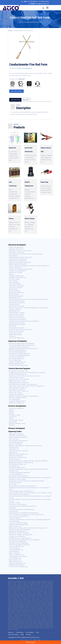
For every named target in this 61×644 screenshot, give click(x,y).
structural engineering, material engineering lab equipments (28, 469)
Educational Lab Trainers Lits (18, 371)
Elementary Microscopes (17, 318)
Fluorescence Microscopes (17, 319)
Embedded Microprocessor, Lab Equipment (23, 384)
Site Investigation (14, 399)
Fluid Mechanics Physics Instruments (21, 257)
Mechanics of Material (16, 456)
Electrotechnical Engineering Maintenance (22, 506)
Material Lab (13, 452)
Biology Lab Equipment (16, 293)
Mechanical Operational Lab (18, 531)
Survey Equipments (15, 360)
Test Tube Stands (14, 291)
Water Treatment (14, 553)
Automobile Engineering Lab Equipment (22, 345)
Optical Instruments (15, 267)
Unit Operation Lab (15, 558)
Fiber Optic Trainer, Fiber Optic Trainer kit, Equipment (26, 386)
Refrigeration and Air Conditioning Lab (21, 462)
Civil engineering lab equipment (19, 347)
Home (10, 30)
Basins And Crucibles (16, 272)
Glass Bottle (13, 422)
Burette (11, 413)
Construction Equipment (17, 357)
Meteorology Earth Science (18, 264)
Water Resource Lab (15, 562)
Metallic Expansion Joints (17, 423)
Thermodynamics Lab (16, 550)
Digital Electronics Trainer (17, 381)
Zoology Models (14, 304)
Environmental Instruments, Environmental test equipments (28, 299)
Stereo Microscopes (15, 333)
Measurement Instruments (17, 261)
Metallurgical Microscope (17, 324)
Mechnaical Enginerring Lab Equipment (21, 343)
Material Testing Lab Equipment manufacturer (24, 396)
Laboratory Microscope (16, 314)
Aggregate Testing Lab (16, 434)
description (15, 100)
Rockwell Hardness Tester (17, 398)
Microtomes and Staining (17, 303)
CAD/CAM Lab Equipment (17, 436)
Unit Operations (14, 551)
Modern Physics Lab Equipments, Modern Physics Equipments (29, 266)
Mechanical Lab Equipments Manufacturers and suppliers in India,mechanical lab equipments (28, 529)
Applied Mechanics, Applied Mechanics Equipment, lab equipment (30, 478)
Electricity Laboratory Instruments (20, 251)
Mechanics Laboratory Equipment (20, 262)
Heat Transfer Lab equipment (19, 516)
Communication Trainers (17, 378)
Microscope (13, 326)
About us (11, 632)
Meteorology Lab (14, 459)
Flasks (11, 418)
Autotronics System (15, 483)
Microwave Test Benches (17, 389)
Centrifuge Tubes (14, 415)
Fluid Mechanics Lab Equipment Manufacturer (24, 513)
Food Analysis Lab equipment (18, 441)
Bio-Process (13, 484)
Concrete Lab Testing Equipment (19, 355)
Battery (11, 219)
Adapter (11, 410)
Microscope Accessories (17, 328)
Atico (37, 637)
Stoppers (12, 425)
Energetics (12, 508)
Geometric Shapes (15, 309)
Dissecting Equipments (16, 296)
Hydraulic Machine (15, 518)
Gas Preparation (14, 282)
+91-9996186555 (32, 2)
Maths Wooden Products (17, 313)
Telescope (12, 336)
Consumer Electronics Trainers (19, 379)
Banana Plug (44, 182)
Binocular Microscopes (16, 316)
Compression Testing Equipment (19, 354)
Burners (11, 274)
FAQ (37, 632)
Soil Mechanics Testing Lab (18, 464)
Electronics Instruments (17, 252)
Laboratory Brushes (15, 284)
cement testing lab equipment (19, 437)
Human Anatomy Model (16, 301)
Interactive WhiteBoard (16, 338)
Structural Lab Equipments (18, 541)
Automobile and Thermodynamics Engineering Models (26, 481)
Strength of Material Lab (17, 467)
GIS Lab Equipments (15, 444)
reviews (26, 100)
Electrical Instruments (16, 249)
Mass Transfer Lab (15, 526)
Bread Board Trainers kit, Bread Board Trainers (24, 376)
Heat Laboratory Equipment (18, 259)
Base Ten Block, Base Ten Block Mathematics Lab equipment (29, 308)
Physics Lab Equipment (25, 68)
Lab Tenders (30, 632)
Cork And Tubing (14, 279)
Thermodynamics (14, 548)
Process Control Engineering (18, 365)
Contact (28, 635)
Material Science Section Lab (18, 454)
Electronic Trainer (15, 503)
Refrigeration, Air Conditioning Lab (20, 538)
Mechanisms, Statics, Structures (19, 533)
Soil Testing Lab (14, 466)
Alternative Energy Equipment (19, 476)
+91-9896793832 (44, 2)
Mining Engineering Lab (16, 364)
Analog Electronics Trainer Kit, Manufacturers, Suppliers (27, 373)
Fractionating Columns (16, 420)
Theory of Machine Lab (16, 546)
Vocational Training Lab (16, 403)
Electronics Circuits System (18, 504)
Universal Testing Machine (17, 401)
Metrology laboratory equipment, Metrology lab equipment (28, 461)
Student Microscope (15, 335)
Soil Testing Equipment (16, 359)
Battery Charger (30, 219)
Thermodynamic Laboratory (18, 556)
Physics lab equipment (16, 247)
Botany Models (14, 294)
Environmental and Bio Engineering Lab (22, 509)
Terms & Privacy (13, 635)
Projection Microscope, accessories (20, 330)
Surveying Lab (13, 471)
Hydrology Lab (14, 447)
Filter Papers (13, 281)
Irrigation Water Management (18, 525)
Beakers (12, 412)
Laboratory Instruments (17, 286)
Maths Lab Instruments (16, 306)
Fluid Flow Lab (14, 439)
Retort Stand (13, 289)
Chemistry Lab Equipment (17, 271)
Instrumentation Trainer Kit (18, 388)
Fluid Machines (14, 511)
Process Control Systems (17, 536)
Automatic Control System (17, 479)
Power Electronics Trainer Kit (18, 391)
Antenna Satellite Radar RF (18, 374)
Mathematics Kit (14, 311)
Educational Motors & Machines (19, 383)
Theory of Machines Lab (17, 555)
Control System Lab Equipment (19, 494)
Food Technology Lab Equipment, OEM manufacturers (26, 515)
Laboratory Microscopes (17, 323)
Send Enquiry (31, 642)
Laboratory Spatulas (16, 288)
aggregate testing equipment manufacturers (23, 349)
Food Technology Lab (16, 442)
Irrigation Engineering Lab (17, 362)
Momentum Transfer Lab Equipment (21, 535)
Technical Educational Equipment (19, 473)
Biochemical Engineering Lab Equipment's (22, 486)
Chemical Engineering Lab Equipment (21, 491)
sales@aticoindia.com (42, 4)
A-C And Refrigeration (16, 474)
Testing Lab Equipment (16, 394)
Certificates (20, 632)
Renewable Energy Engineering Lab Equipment (24, 540)
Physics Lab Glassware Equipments (20, 269)
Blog (22, 635)
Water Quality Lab (15, 560)
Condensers (13, 417)
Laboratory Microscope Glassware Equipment (24, 321)
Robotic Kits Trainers (16, 393)
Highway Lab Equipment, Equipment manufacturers (26, 446)
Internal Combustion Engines (18, 523)
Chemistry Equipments (16, 276)
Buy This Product (16, 91)
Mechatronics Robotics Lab (18, 457)
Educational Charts (15, 298)
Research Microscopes (16, 331)
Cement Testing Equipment (18, 352)
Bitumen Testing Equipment (18, 350)
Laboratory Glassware (16, 408)
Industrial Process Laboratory (19, 451)
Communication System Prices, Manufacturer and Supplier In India (30, 493)
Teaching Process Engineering (19, 543)
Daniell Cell (12, 148)
